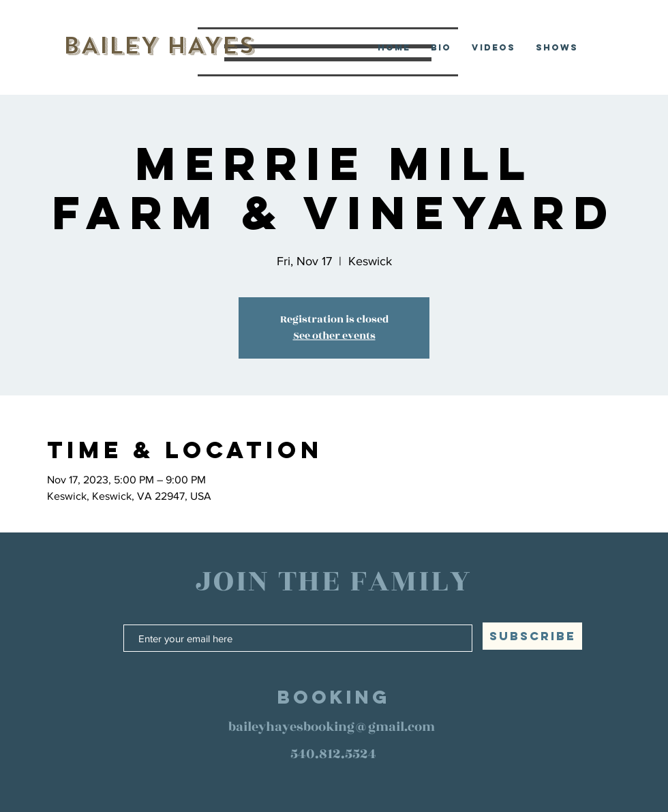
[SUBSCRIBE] (532, 636)
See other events (334, 336)
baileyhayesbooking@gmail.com (332, 727)
